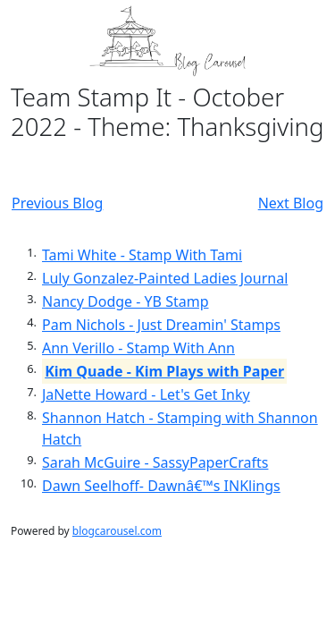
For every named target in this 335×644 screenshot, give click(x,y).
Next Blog (291, 203)
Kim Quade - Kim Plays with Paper (164, 371)
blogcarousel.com (117, 531)
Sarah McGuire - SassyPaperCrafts (155, 462)
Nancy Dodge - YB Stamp (126, 301)
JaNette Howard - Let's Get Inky (146, 394)
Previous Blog (57, 203)
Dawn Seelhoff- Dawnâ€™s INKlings (161, 486)
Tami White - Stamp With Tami (142, 255)
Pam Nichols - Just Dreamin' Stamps (161, 325)
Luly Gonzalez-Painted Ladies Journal (165, 278)
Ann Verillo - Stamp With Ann (138, 348)
